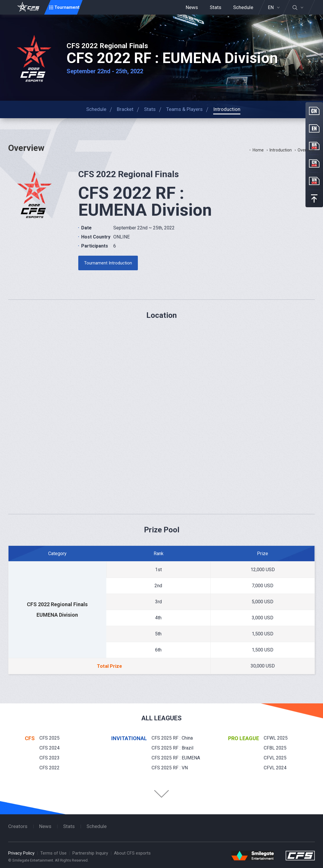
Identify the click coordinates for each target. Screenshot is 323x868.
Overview (306, 150)
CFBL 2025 (275, 748)
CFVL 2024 (275, 768)
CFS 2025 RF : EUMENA (176, 758)
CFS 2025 (50, 738)
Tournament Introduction (108, 263)
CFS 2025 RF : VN (170, 768)
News (192, 7)
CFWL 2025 (276, 738)
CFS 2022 (50, 768)
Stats (216, 7)
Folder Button (161, 794)
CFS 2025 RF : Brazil (172, 748)
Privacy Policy (21, 853)
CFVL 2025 (275, 758)
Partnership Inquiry (90, 853)
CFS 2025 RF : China (172, 738)
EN (271, 8)
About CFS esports (132, 853)
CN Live (314, 163)
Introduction (281, 150)
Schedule (243, 7)
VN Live (314, 181)
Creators (18, 826)
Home (258, 150)
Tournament (67, 7)
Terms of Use (53, 853)
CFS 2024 (50, 748)
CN (314, 111)
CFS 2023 (50, 758)
